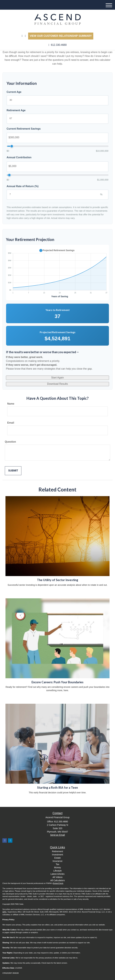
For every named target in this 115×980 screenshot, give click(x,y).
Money (57, 867)
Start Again (57, 378)
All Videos (57, 877)
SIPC (5, 912)
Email (11, 423)
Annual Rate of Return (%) (23, 186)
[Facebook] (25, 36)
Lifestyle (57, 871)
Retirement (57, 851)
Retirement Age (16, 110)
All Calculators (57, 880)
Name (11, 404)
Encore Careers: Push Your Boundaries (57, 682)
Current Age (14, 92)
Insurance (57, 861)
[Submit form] (13, 471)
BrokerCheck (58, 883)
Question (10, 442)
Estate (58, 858)
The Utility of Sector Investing (58, 580)
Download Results (57, 384)
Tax (58, 864)
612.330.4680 (58, 45)
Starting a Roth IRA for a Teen (57, 788)
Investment (57, 855)
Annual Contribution (19, 157)
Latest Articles (57, 874)
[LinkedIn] (22, 36)
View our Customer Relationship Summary (61, 36)
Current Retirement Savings (24, 129)
